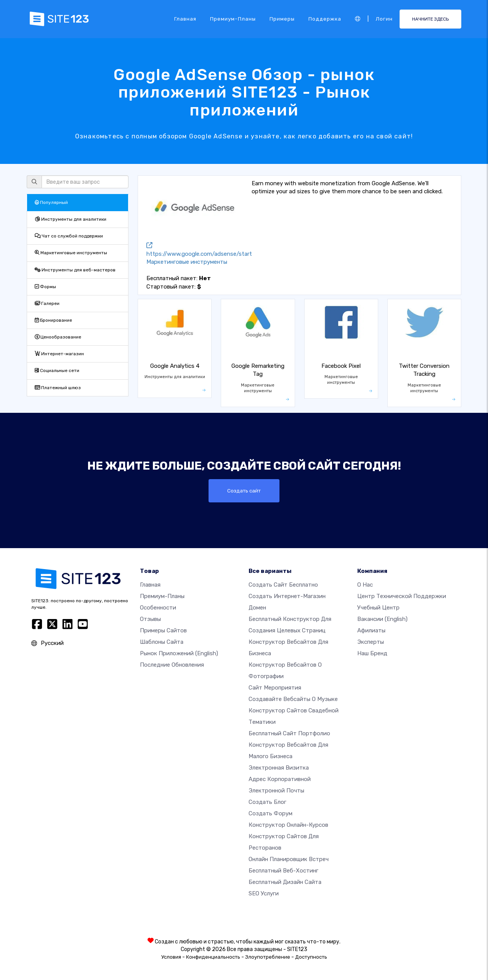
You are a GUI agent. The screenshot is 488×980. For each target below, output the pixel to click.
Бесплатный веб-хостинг (283, 871)
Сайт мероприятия (275, 688)
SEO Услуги (264, 893)
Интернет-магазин (59, 354)
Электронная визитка (279, 768)
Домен (257, 608)
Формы (45, 287)
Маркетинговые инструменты (71, 253)
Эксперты (371, 642)
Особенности (158, 608)
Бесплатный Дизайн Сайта (285, 882)
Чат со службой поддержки (69, 236)
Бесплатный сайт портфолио (289, 733)
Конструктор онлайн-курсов (288, 825)
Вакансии (382, 619)
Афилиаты (371, 630)
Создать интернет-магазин (287, 596)
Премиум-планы (233, 19)
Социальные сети (57, 371)
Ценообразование (58, 337)
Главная (185, 19)
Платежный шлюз (58, 388)
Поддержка (325, 19)
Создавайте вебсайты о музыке (293, 699)
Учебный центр (378, 608)
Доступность (311, 957)
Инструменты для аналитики (71, 219)
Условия (171, 957)
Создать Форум (270, 813)
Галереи (47, 303)
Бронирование (53, 320)
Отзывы (150, 619)
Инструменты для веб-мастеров (75, 270)
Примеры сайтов (163, 630)
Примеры (282, 19)
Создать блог (267, 802)
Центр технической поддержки (402, 596)
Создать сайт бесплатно (283, 585)
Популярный (51, 202)
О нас (365, 585)
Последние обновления (172, 665)
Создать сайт (244, 491)
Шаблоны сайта (162, 642)
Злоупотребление (268, 957)
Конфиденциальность (213, 957)
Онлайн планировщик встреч (289, 859)
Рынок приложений (179, 653)
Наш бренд (372, 653)
